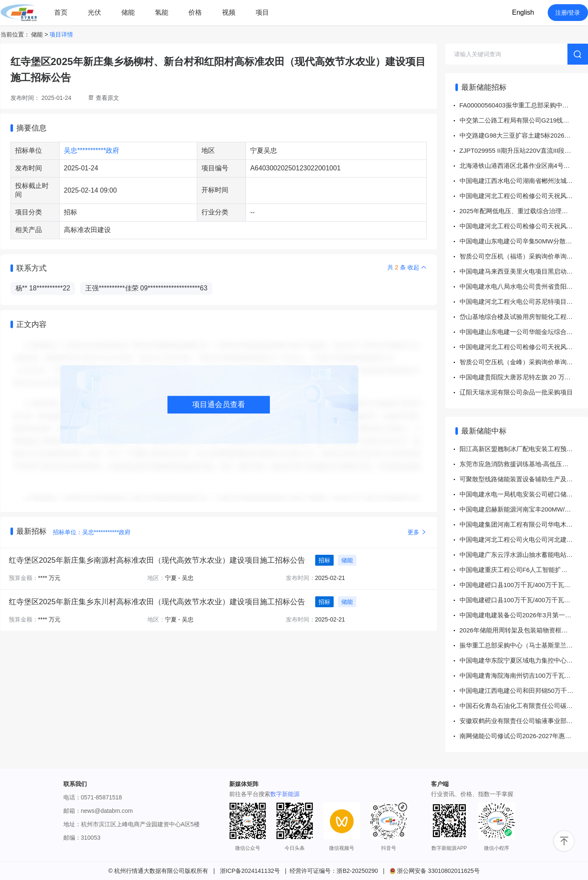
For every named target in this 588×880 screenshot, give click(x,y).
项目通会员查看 (219, 405)
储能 (128, 12)
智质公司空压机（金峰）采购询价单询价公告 (523, 362)
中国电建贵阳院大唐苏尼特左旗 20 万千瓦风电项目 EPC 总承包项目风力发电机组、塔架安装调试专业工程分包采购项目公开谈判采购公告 (524, 377)
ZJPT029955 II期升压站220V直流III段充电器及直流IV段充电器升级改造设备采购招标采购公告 (524, 150)
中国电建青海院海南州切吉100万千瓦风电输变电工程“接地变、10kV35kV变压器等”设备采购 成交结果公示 (524, 675)
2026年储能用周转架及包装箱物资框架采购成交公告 (524, 630)
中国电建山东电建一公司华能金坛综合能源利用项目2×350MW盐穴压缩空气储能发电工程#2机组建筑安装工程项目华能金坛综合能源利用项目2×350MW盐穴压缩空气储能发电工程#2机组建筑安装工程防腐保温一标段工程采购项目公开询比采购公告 (524, 332)
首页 (61, 12)
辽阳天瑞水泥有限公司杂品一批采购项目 (516, 392)
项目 (262, 12)
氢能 (162, 12)
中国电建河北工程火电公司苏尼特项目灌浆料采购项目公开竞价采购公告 (524, 302)
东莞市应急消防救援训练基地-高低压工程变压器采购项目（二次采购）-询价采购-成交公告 (524, 464)
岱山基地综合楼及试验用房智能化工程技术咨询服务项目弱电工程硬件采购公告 (524, 317)
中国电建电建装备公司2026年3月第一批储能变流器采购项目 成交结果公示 (524, 615)
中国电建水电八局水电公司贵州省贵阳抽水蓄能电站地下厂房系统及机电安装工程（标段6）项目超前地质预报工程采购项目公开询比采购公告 (524, 286)
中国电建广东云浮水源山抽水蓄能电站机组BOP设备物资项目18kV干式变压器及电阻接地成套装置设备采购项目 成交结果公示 (524, 555)
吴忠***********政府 (92, 150)
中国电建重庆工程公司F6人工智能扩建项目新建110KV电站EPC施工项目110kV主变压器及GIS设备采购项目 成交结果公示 (524, 570)
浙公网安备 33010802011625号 (435, 871)
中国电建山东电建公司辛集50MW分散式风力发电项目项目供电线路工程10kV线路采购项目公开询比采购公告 (524, 241)
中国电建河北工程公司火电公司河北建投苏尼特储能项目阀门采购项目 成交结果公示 (524, 539)
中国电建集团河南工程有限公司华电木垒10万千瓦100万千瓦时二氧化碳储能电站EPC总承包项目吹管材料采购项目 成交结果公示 (524, 524)
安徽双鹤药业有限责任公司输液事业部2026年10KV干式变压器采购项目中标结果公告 (524, 721)
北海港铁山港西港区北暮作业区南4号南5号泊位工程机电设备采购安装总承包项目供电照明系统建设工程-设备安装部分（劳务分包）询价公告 (524, 166)
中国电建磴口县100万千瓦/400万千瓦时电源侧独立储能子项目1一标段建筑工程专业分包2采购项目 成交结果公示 (524, 600)
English (523, 12)
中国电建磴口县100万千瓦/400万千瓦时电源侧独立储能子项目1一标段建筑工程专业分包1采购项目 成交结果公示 (524, 585)
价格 (195, 12)
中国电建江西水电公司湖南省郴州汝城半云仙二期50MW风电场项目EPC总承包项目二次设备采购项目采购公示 (524, 181)
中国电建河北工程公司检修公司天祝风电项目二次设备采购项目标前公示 (524, 196)
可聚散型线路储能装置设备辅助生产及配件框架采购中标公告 (524, 479)
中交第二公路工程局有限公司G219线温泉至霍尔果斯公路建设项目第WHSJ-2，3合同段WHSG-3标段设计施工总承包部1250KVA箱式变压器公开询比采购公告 (524, 120)
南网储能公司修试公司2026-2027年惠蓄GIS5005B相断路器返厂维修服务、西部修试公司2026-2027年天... (524, 736)
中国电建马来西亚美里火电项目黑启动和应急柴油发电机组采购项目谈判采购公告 (524, 271)
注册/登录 (568, 13)
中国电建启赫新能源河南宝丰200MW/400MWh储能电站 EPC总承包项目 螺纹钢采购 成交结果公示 (524, 509)
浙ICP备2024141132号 (250, 871)
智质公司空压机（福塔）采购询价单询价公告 (523, 256)
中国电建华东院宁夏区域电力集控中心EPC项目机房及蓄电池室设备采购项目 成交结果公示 (524, 660)
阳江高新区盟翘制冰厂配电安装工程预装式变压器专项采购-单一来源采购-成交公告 (524, 449)
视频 (229, 12)
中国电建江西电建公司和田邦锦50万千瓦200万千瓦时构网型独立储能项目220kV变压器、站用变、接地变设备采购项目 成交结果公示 (524, 691)
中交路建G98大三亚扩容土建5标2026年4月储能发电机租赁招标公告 (524, 135)
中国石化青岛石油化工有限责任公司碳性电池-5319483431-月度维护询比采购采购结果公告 (524, 706)
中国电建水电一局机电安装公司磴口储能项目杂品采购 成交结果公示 (524, 494)
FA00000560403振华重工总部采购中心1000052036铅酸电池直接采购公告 (524, 105)
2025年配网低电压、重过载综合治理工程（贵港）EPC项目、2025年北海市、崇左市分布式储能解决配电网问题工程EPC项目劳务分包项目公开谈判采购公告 (524, 211)
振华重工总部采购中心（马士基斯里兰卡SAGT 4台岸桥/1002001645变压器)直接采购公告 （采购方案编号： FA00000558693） (524, 645)
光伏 (94, 12)
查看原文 (107, 98)
